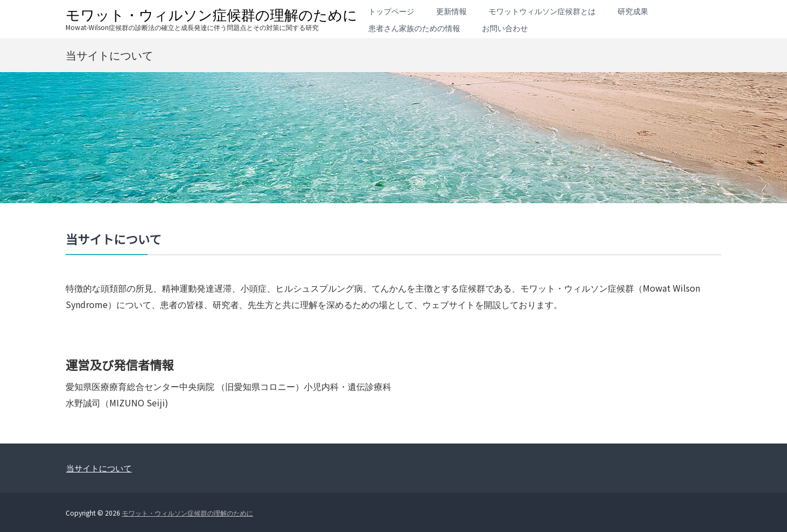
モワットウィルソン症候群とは (542, 11)
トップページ (391, 11)
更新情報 (451, 11)
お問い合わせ (505, 28)
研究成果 (633, 11)
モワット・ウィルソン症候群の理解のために (212, 14)
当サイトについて (99, 468)
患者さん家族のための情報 (414, 28)
